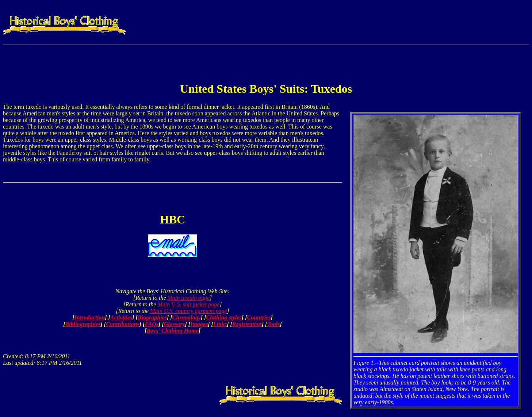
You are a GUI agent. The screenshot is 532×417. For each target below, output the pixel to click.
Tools (273, 324)
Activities (121, 317)
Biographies (152, 317)
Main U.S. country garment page (189, 311)
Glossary (175, 324)
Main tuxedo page (189, 298)
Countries (259, 317)
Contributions (123, 324)
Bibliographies (83, 324)
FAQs (152, 324)
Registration (247, 324)
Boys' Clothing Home (172, 331)
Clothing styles (224, 317)
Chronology (187, 317)
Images (199, 324)
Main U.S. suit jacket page (188, 304)
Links (220, 324)
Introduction (90, 317)
